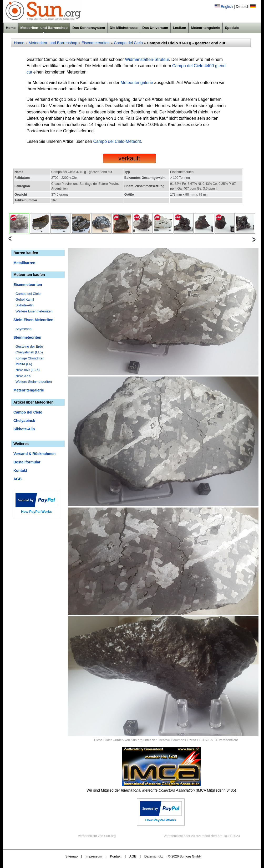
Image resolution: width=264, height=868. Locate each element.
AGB (17, 479)
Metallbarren (24, 263)
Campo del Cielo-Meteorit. (118, 141)
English (227, 7)
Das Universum (155, 28)
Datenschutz (154, 856)
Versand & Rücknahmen (34, 454)
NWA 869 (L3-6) (28, 370)
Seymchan (24, 329)
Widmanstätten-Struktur (147, 59)
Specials (232, 28)
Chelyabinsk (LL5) (29, 352)
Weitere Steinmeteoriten (34, 382)
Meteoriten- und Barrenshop (44, 28)
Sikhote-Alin (25, 305)
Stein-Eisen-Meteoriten (33, 320)
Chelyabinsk (24, 421)
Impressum (94, 856)
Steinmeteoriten (27, 337)
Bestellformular (27, 462)
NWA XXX (23, 376)
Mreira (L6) (24, 364)
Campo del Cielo (128, 43)
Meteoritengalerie (205, 28)
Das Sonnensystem (89, 28)
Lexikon (179, 28)
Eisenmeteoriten (96, 43)
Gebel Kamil (25, 299)
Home (11, 28)
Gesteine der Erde (29, 346)
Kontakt (20, 470)
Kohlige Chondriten (30, 358)
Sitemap (72, 856)
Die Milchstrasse (124, 28)
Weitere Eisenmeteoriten (34, 311)
